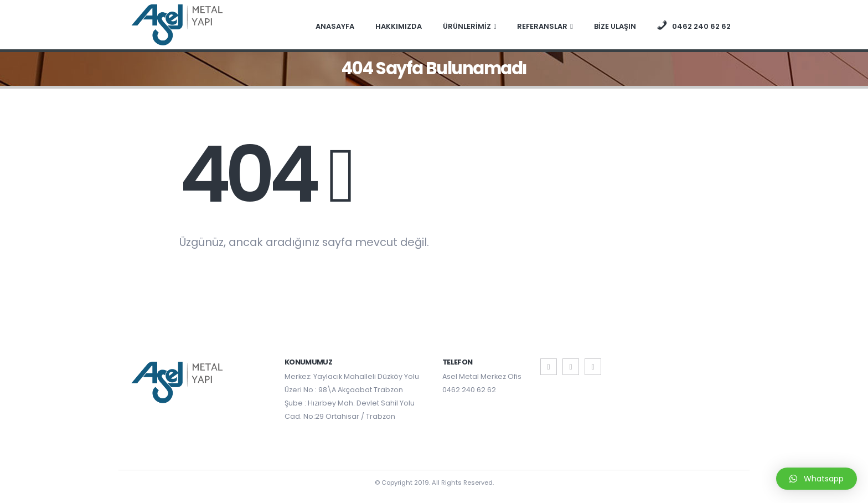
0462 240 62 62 (469, 390)
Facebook (549, 367)
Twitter (571, 367)
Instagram (593, 367)
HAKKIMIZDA (399, 26)
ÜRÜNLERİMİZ (467, 26)
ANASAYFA (335, 26)
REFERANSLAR (542, 26)
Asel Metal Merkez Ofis (482, 376)
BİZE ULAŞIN (615, 26)
